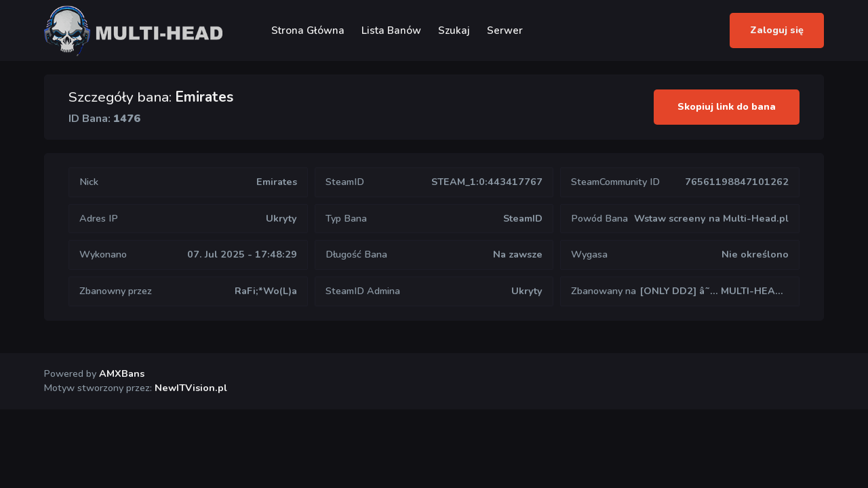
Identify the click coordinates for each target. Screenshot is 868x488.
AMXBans (122, 373)
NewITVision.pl (191, 388)
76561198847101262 (737, 182)
